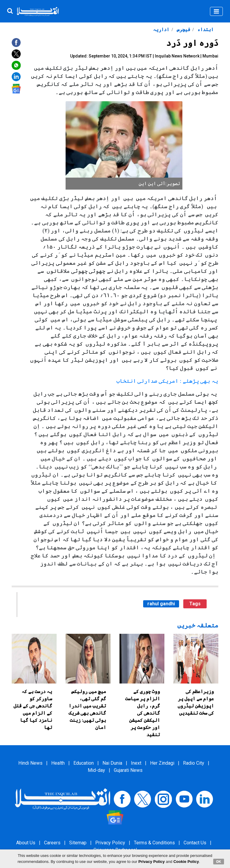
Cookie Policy (186, 862)
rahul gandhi (161, 604)
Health (58, 763)
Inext (136, 763)
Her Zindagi (162, 763)
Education (84, 763)
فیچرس (183, 30)
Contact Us (195, 843)
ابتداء (205, 30)
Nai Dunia (112, 763)
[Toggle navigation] (216, 11)
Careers (52, 843)
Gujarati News (128, 770)
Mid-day (96, 770)
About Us (26, 843)
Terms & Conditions (154, 843)
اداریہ (161, 30)
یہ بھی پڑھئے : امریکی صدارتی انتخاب (167, 381)
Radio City (194, 763)
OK (219, 861)
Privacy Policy (110, 843)
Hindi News (30, 763)
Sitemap (78, 843)
